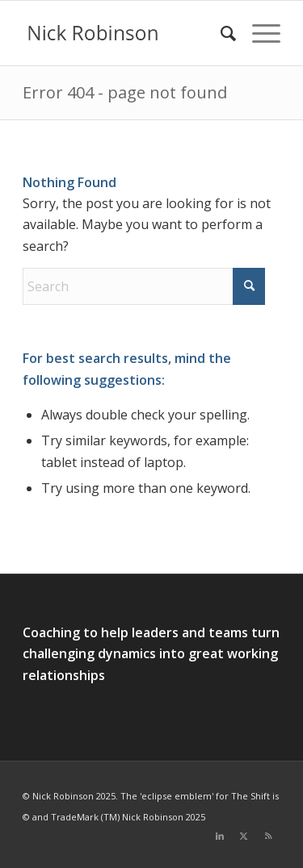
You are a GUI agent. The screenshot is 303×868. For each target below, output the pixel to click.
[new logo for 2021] (126, 33)
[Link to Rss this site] (268, 836)
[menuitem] (220, 33)
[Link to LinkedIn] (220, 836)
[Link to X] (244, 836)
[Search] (220, 33)
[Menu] (258, 33)
